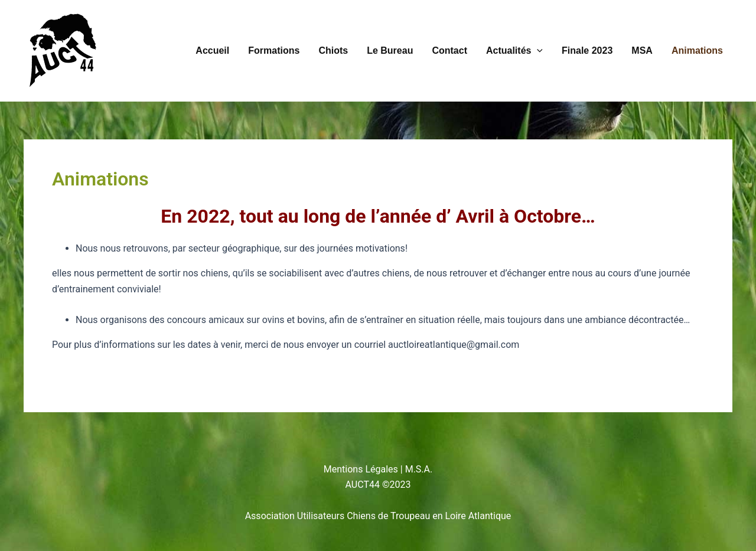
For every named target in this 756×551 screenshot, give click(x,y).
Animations (697, 50)
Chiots (333, 50)
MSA (642, 50)
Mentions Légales (361, 469)
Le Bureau (390, 50)
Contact (449, 50)
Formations (274, 50)
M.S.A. (419, 469)
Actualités (514, 51)
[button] (537, 51)
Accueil (212, 50)
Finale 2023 (587, 50)
